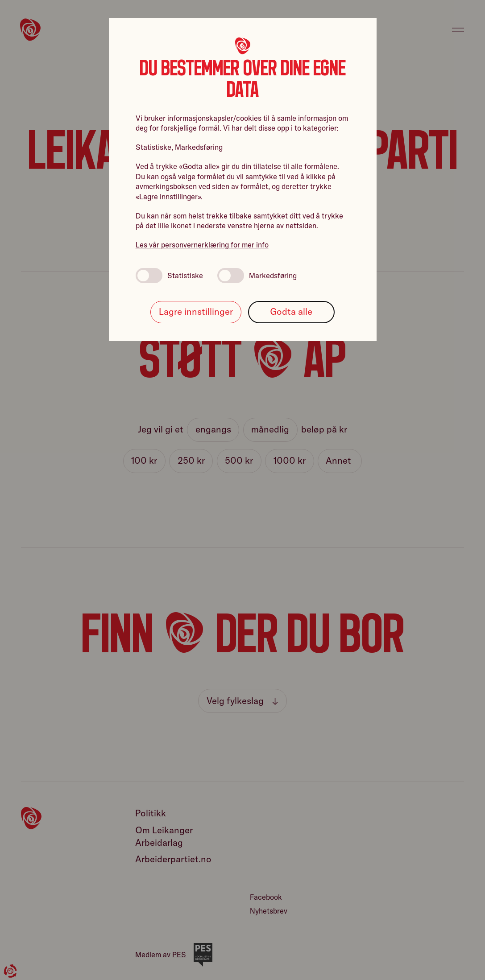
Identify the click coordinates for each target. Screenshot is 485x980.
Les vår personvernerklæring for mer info (202, 245)
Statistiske (169, 276)
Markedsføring (257, 276)
